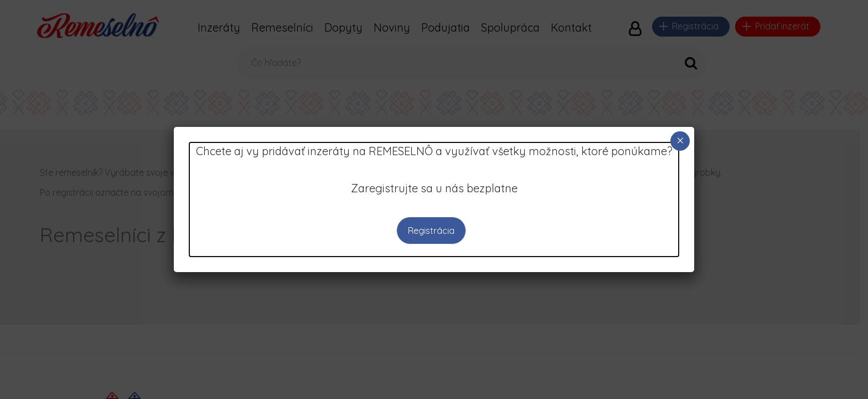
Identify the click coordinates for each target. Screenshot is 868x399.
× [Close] (680, 140)
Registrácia (431, 231)
